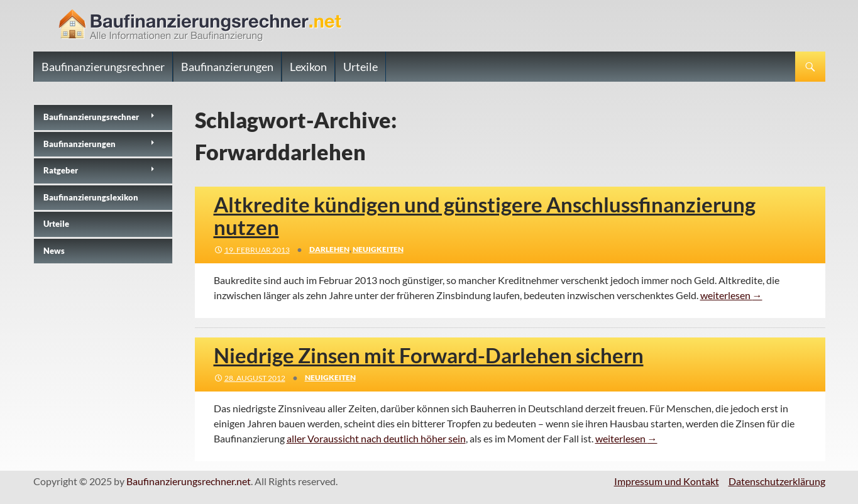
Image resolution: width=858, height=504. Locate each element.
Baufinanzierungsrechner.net (189, 481)
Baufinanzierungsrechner (103, 67)
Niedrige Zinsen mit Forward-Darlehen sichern (429, 355)
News (54, 251)
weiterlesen (731, 295)
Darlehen (329, 249)
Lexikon (308, 67)
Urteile (360, 67)
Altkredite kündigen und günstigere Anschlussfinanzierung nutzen (485, 216)
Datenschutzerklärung (777, 481)
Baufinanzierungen (227, 67)
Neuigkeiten (378, 249)
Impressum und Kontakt (667, 481)
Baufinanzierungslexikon (91, 197)
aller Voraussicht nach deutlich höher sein (376, 438)
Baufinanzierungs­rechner (91, 117)
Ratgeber (61, 170)
